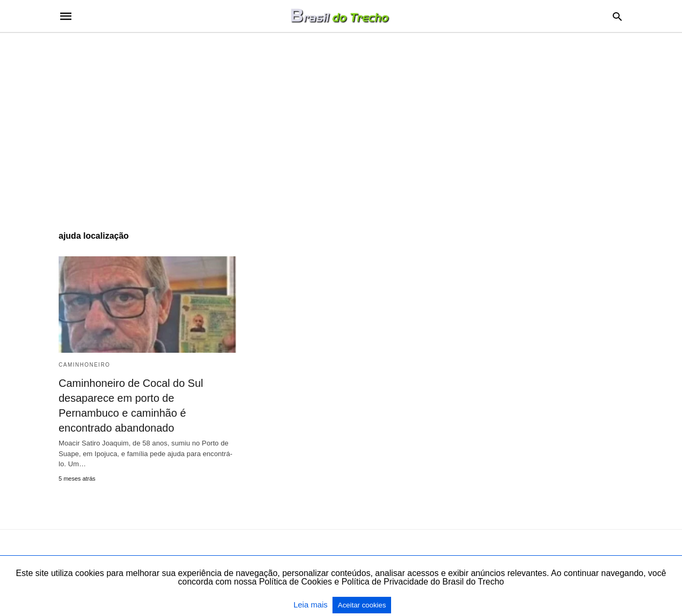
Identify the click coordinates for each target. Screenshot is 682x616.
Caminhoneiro (84, 365)
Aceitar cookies (362, 605)
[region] (341, 124)
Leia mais (312, 605)
